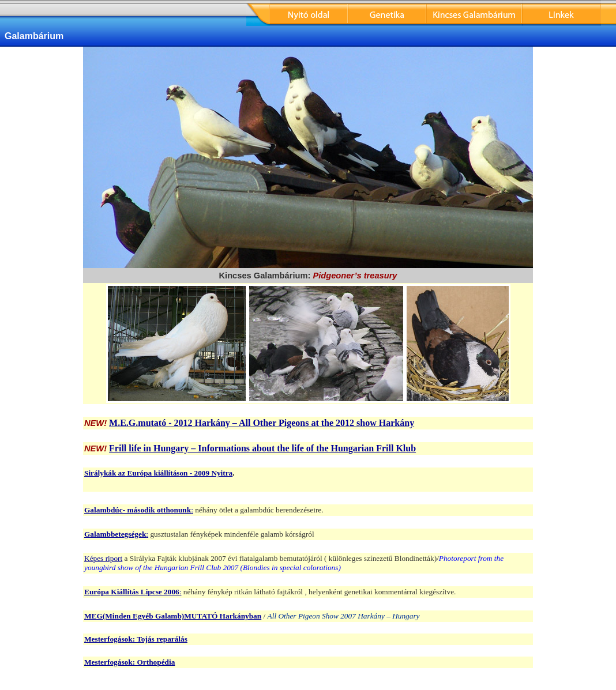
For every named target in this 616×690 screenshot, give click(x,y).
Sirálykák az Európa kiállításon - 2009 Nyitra (158, 473)
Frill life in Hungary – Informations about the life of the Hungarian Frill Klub (262, 448)
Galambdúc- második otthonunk (138, 510)
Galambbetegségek (115, 534)
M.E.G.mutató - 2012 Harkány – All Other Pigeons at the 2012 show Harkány (262, 423)
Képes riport (103, 558)
